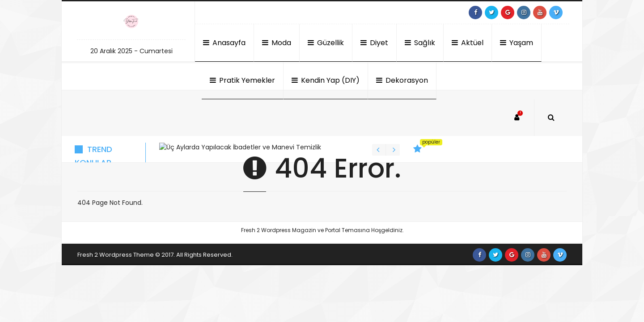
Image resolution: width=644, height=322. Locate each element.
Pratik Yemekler (242, 80)
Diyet (374, 43)
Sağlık (420, 43)
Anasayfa (224, 43)
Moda (277, 43)
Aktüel (468, 43)
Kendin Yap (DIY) (326, 80)
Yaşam (517, 43)
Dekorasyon (402, 80)
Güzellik (326, 43)
